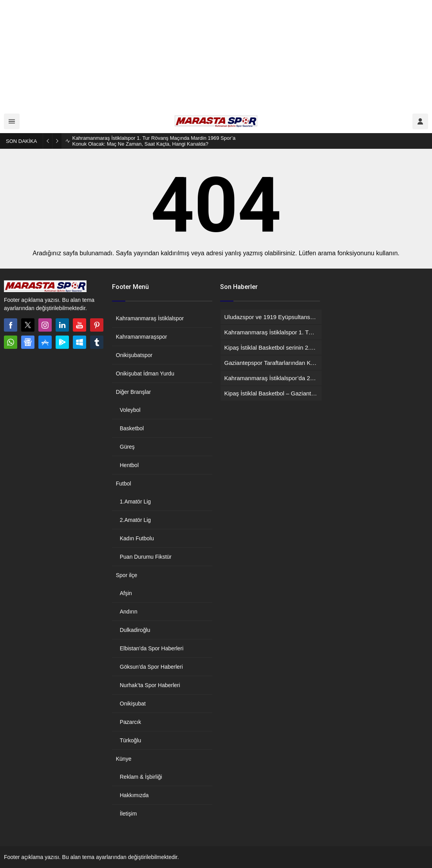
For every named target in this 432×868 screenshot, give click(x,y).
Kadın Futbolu (137, 538)
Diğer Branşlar (133, 392)
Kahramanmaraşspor (142, 337)
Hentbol (129, 465)
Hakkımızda (134, 795)
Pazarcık (130, 722)
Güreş (127, 447)
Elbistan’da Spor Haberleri (152, 648)
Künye (124, 759)
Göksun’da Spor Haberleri (151, 667)
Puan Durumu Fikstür (146, 557)
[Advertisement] (216, 55)
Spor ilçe (127, 575)
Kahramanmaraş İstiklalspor (150, 318)
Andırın (129, 612)
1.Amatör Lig (135, 502)
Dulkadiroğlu (135, 630)
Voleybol (130, 410)
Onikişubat (133, 704)
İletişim (128, 814)
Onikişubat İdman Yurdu (145, 374)
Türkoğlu (130, 740)
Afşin (126, 593)
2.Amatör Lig (135, 520)
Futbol (124, 484)
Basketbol (132, 428)
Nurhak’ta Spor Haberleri (150, 685)
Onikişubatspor (134, 355)
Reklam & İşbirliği (141, 777)
